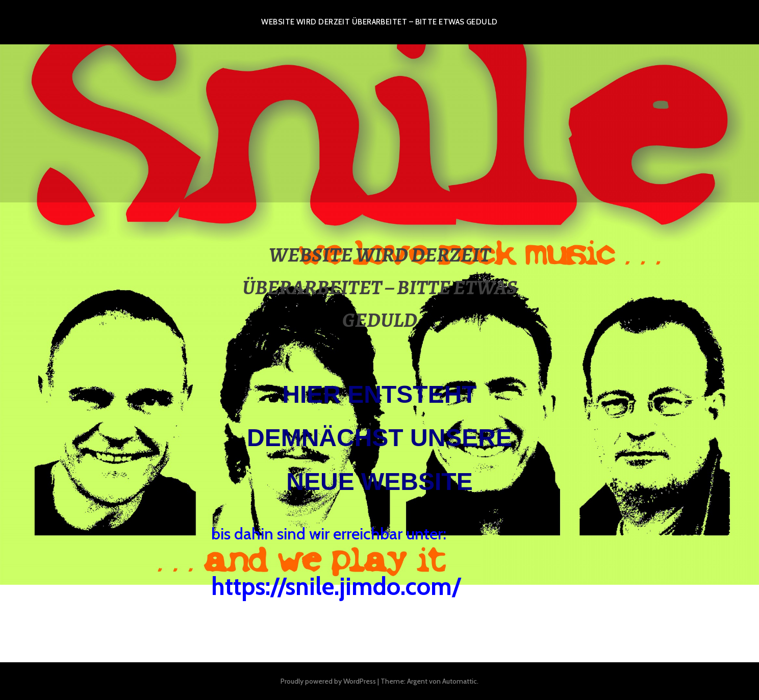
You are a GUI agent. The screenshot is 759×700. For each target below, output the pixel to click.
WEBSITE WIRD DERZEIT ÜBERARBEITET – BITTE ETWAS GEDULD (379, 22)
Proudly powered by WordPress (328, 681)
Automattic (460, 681)
